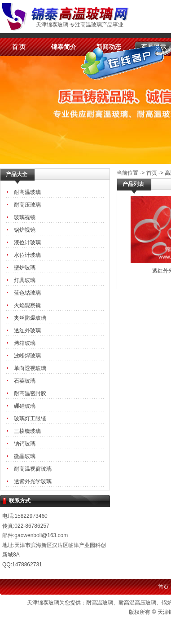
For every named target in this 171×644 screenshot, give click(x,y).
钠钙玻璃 (25, 444)
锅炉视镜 (25, 230)
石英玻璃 (25, 381)
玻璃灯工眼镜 (30, 419)
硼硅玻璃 (25, 406)
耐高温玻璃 (27, 192)
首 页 (19, 47)
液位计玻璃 (27, 243)
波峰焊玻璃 (27, 356)
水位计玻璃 (27, 255)
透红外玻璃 (27, 331)
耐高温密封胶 (30, 393)
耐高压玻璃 (27, 205)
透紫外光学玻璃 (33, 481)
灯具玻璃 (25, 280)
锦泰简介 (64, 47)
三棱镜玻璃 (27, 431)
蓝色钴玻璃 (27, 293)
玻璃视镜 (25, 217)
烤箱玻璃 (25, 343)
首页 (152, 173)
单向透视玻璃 (30, 368)
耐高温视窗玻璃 (33, 469)
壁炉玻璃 (25, 268)
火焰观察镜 (27, 305)
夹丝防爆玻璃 (30, 318)
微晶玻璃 (25, 456)
